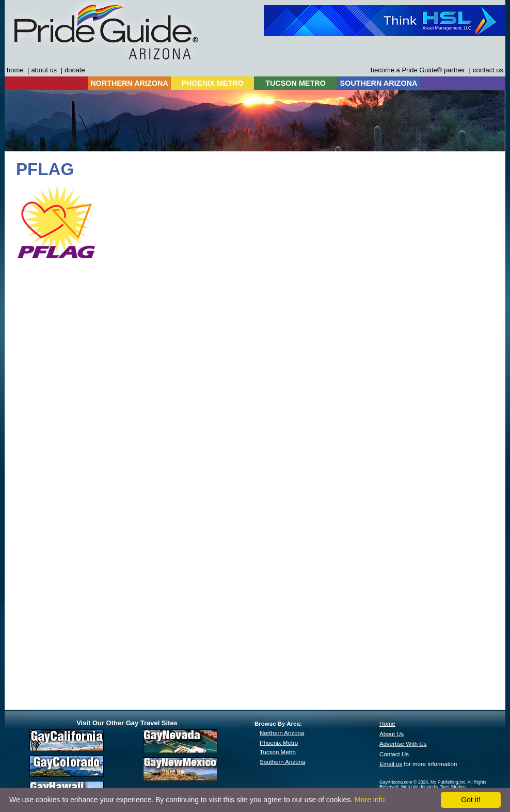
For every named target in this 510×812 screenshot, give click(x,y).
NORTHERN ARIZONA (129, 83)
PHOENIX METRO (212, 83)
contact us (488, 70)
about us (44, 70)
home (15, 70)
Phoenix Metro (279, 743)
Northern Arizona (282, 733)
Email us (391, 764)
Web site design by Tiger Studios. (434, 787)
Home (387, 724)
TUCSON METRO (296, 83)
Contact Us (394, 754)
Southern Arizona (282, 762)
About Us (392, 734)
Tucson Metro (278, 752)
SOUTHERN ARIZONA (379, 83)
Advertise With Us (403, 744)
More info (370, 800)
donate (75, 70)
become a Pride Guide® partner (418, 70)
